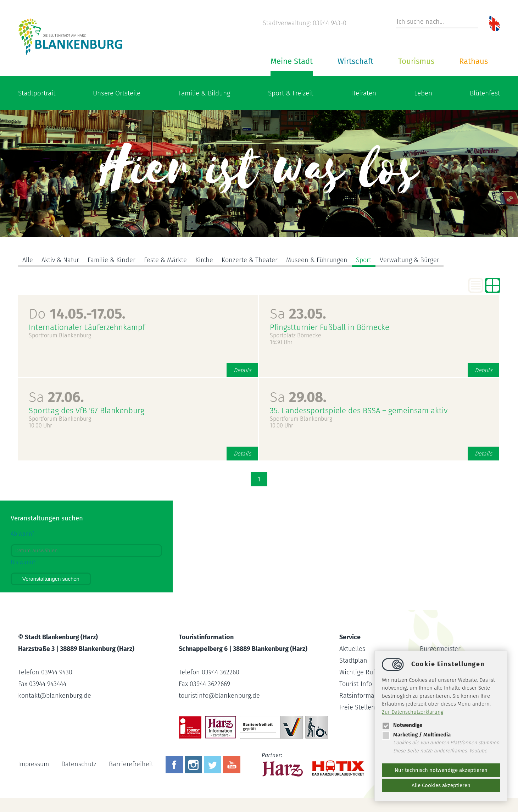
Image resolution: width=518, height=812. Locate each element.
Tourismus (416, 61)
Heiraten (364, 93)
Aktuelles (352, 649)
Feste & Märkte (165, 260)
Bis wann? (23, 562)
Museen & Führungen (317, 260)
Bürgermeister (440, 649)
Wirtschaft (355, 61)
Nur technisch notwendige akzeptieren (441, 770)
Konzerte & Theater (250, 260)
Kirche (204, 260)
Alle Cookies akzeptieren (441, 785)
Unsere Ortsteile (117, 93)
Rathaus (474, 61)
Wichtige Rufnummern (371, 672)
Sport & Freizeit (291, 93)
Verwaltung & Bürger (410, 260)
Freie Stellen (357, 707)
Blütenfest (485, 93)
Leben (423, 93)
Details (242, 370)
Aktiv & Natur (60, 260)
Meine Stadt (292, 61)
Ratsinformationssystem (374, 696)
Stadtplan (353, 661)
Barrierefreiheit (131, 764)
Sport (364, 260)
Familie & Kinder (112, 260)
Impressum (34, 764)
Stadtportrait (37, 93)
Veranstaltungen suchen (51, 579)
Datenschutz (79, 764)
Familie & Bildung (204, 93)
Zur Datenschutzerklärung (413, 712)
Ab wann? (23, 534)
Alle (28, 260)
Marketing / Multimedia (416, 735)
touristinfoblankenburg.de (219, 696)
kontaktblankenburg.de (55, 696)
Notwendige (402, 725)
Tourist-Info (356, 684)
